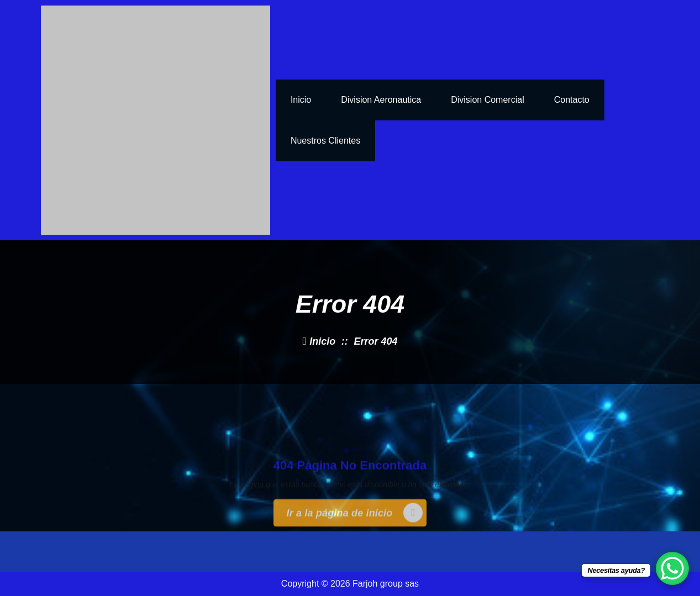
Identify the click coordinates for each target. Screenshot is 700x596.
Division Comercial (487, 100)
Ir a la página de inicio (355, 533)
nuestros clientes (325, 141)
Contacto (572, 100)
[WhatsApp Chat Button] (672, 568)
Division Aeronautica (381, 100)
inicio (301, 100)
